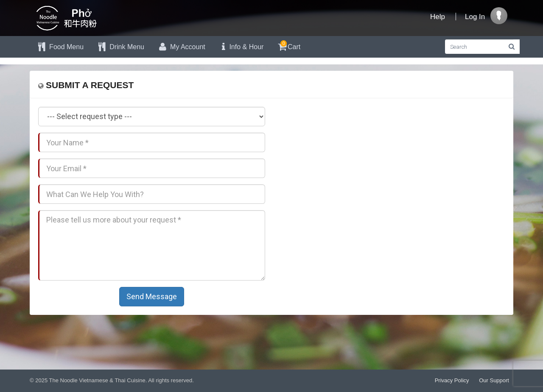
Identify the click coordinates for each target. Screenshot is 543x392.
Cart (288, 46)
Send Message (152, 296)
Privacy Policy (452, 380)
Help (438, 17)
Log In (475, 17)
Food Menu (60, 47)
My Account (181, 47)
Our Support (494, 380)
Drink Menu (120, 47)
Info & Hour (241, 47)
